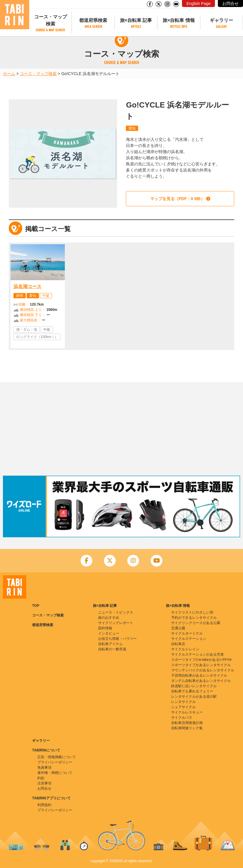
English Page (198, 4)
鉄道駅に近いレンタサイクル (194, 686)
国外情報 (105, 628)
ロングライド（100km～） (37, 337)
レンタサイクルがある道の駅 (194, 697)
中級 (46, 296)
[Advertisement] (121, 429)
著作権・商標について (55, 773)
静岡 (20, 296)
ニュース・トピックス (116, 612)
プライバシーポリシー (55, 762)
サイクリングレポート (116, 623)
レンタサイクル (183, 702)
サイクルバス (182, 718)
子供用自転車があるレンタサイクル (199, 675)
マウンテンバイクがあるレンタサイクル (203, 670)
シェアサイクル (183, 707)
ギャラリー (221, 20)
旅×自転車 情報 (179, 20)
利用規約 (44, 805)
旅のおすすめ (109, 618)
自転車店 (178, 644)
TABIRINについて (46, 750)
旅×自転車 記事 (136, 20)
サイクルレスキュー (187, 712)
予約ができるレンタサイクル (194, 618)
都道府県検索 (93, 20)
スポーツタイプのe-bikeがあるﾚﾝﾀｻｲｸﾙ (201, 660)
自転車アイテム (110, 644)
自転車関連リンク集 (187, 728)
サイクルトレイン (185, 649)
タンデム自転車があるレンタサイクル (201, 681)
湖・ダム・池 (27, 330)
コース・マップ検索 (51, 20)
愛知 (132, 128)
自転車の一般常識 (112, 649)
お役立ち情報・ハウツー (117, 639)
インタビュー (109, 633)
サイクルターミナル (187, 633)
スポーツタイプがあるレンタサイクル (201, 665)
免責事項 (44, 767)
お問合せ (230, 4)
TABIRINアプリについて (51, 798)
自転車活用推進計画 (187, 723)
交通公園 (178, 628)
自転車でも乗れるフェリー (192, 691)
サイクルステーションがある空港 (197, 654)
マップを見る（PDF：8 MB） (177, 199)
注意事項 (44, 783)
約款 (41, 778)
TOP (36, 606)
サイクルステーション (189, 639)
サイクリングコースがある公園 (196, 623)
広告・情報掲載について (57, 757)
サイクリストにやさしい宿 (192, 612)
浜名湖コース (27, 286)
